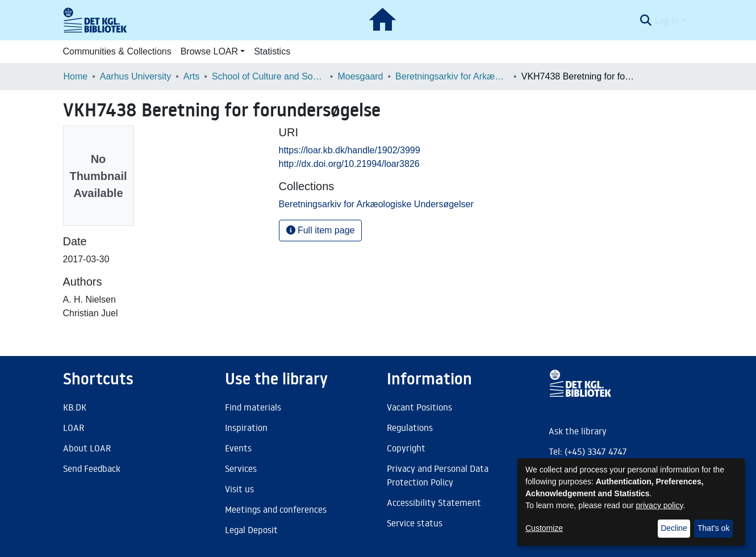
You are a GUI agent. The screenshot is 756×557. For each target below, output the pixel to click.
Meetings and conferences (276, 509)
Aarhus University (135, 76)
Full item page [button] (321, 230)
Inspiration (246, 428)
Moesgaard (360, 76)
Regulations (410, 428)
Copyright (406, 448)
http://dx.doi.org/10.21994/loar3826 (349, 164)
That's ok (713, 528)
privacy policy (660, 505)
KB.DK (75, 407)
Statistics (272, 51)
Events (238, 448)
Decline (674, 528)
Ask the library (578, 431)
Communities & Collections (117, 51)
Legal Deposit (251, 530)
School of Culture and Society (269, 76)
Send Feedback (92, 468)
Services (241, 468)
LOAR (74, 428)
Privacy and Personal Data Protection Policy (438, 475)
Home (76, 76)
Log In (667, 20)
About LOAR (87, 448)
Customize (544, 528)
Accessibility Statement (434, 502)
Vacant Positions (419, 407)
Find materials (253, 407)
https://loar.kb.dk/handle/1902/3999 (350, 150)
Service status (415, 523)
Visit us (239, 489)
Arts (191, 76)
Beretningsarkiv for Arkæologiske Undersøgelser (452, 76)
